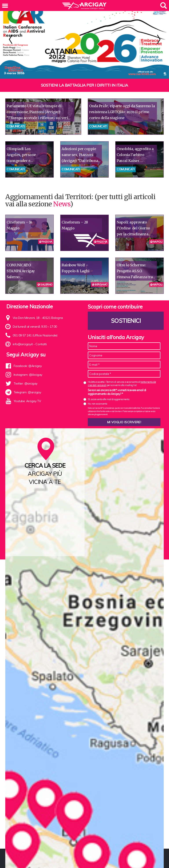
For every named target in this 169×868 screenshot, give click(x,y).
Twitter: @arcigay (26, 383)
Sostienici (126, 321)
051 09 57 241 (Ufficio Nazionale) (35, 335)
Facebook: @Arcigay (28, 366)
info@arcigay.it (23, 344)
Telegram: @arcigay (27, 392)
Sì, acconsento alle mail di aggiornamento (109, 399)
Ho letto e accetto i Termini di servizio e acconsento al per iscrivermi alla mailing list (122, 384)
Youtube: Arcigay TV (27, 401)
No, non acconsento (97, 404)
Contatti (41, 344)
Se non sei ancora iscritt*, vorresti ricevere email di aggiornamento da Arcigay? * (117, 392)
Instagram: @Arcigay (28, 375)
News (62, 204)
